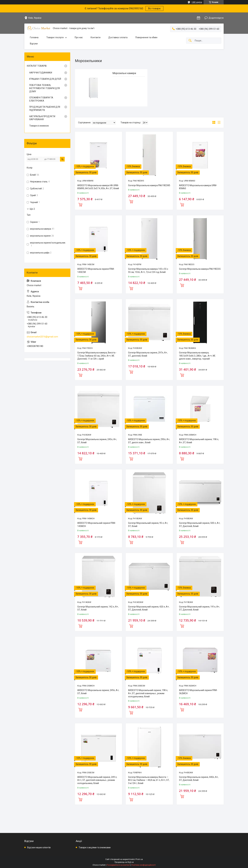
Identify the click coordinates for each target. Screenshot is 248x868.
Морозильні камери (124, 73)
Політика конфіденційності (144, 865)
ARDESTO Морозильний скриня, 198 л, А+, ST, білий (199, 441)
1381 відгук (197, 2)
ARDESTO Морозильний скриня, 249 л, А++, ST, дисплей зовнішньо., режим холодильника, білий (97, 780)
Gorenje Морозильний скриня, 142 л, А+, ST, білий (98, 608)
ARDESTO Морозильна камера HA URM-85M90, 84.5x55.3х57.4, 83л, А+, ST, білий (98, 187)
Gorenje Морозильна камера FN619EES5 (200, 269)
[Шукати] (190, 41)
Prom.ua (139, 859)
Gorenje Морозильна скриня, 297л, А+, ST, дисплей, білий (148, 354)
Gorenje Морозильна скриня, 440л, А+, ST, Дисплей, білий (199, 779)
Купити (80, 204)
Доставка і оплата (118, 37)
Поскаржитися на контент (118, 865)
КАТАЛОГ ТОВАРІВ (37, 66)
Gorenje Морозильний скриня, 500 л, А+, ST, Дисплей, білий (200, 525)
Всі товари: (154, 8)
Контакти (96, 37)
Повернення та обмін (146, 37)
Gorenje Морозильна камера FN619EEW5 (149, 185)
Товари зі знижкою (39, 126)
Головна (34, 37)
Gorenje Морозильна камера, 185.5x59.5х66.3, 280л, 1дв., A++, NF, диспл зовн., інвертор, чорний (197, 356)
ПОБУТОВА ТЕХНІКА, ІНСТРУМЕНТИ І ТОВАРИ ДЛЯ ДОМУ (45, 88)
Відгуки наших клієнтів (39, 847)
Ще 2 (32, 209)
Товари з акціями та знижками (95, 847)
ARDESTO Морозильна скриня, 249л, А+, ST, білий (98, 692)
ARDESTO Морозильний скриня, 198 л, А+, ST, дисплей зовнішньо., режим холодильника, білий (148, 693)
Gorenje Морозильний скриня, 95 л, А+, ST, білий (148, 525)
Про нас (79, 37)
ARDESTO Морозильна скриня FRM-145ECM (96, 270)
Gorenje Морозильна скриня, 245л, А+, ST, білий (97, 441)
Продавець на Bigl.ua (124, 862)
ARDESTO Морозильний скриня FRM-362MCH (198, 692)
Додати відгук (216, 18)
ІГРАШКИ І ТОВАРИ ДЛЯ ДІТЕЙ (45, 79)
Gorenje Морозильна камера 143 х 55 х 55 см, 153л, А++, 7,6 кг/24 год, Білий (148, 270)
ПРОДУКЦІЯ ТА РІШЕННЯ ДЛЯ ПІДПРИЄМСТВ (45, 108)
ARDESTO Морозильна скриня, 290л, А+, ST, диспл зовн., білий (149, 441)
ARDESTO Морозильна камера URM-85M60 (198, 187)
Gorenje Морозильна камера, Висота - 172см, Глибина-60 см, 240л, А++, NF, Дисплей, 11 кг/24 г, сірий (97, 356)
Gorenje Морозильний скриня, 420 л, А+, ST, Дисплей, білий (149, 608)
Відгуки (34, 44)
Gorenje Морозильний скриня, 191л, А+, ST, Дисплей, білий (199, 608)
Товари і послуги (55, 37)
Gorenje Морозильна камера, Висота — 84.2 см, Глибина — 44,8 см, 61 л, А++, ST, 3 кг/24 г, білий (149, 780)
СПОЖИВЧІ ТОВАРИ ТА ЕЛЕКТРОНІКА (41, 99)
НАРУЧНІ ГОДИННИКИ (41, 73)
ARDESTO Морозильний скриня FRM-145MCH (97, 525)
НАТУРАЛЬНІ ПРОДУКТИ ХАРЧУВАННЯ (42, 118)
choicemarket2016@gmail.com (42, 337)
